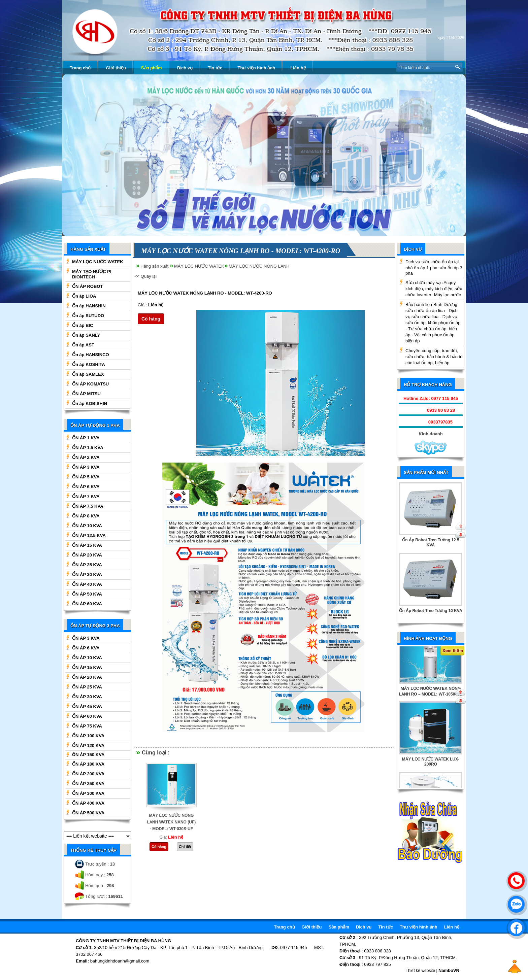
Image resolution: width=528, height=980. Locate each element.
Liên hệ (298, 68)
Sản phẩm (152, 68)
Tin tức (215, 68)
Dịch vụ (185, 68)
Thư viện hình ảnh (256, 68)
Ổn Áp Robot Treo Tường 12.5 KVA (431, 543)
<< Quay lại (145, 276)
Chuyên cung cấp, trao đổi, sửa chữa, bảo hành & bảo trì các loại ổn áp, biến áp (434, 357)
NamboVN (449, 970)
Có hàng (151, 319)
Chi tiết (185, 847)
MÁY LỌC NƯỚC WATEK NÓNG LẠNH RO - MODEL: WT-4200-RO (205, 293)
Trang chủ (80, 68)
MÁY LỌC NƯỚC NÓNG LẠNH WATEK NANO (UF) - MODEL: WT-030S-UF (171, 822)
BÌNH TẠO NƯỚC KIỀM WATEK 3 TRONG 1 (431, 708)
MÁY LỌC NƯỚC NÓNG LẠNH (259, 266)
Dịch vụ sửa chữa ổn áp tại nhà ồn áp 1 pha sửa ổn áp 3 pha (434, 267)
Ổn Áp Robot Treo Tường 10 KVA (431, 611)
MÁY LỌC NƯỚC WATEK (199, 266)
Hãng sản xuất (154, 266)
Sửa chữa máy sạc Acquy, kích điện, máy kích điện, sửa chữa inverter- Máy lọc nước (434, 289)
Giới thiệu (116, 68)
